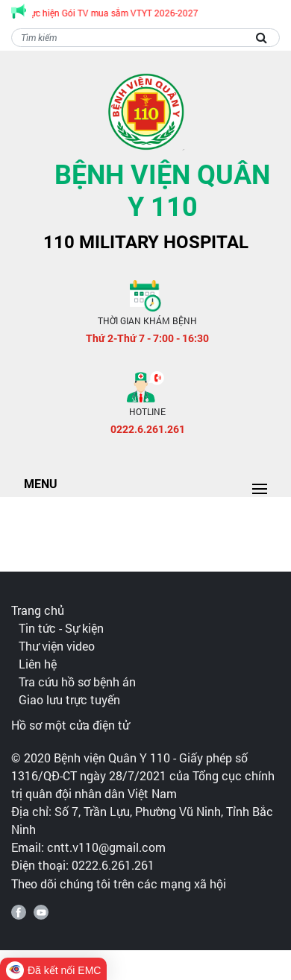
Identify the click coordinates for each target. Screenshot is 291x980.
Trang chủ (38, 610)
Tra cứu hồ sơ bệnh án (77, 682)
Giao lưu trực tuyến (69, 699)
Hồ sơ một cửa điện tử (70, 725)
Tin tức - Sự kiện (61, 628)
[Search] (145, 38)
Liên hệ (38, 664)
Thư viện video (57, 646)
